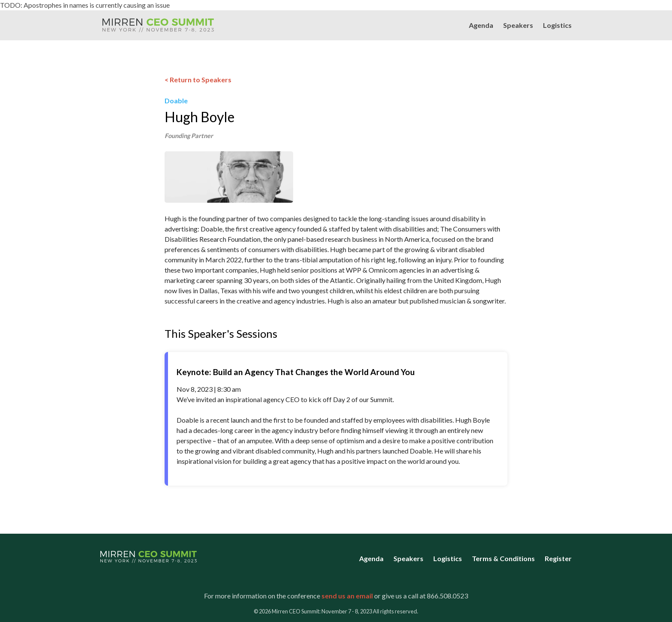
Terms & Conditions (503, 558)
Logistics (557, 25)
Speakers (518, 25)
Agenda (481, 25)
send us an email (347, 596)
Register (558, 558)
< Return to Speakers (198, 80)
